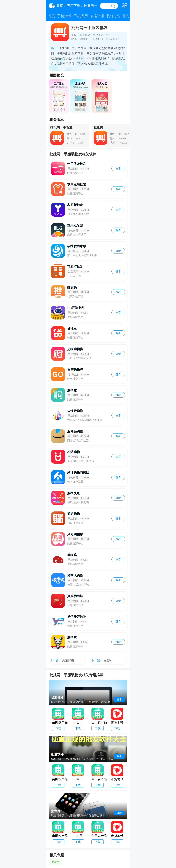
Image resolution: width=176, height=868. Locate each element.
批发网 (55, 862)
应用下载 (73, 6)
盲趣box (109, 660)
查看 (118, 169)
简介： (56, 48)
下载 (58, 728)
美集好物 (68, 660)
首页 (60, 6)
